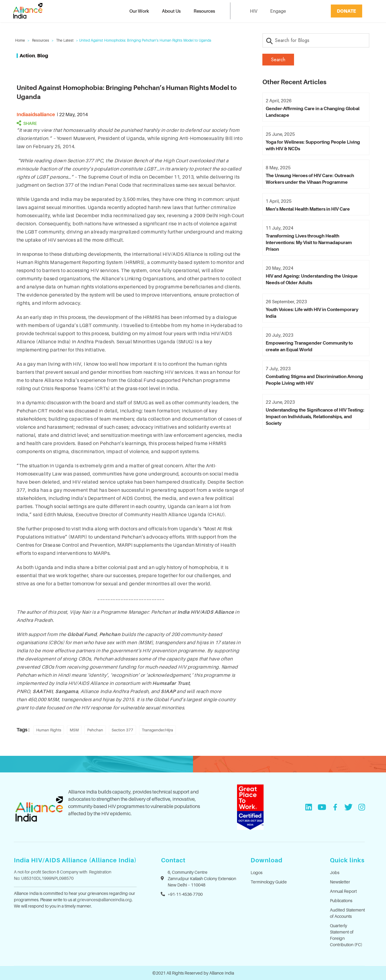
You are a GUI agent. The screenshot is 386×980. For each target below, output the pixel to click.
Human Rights (49, 730)
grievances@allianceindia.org (104, 900)
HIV (254, 11)
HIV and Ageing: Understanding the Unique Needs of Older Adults (312, 279)
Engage (278, 11)
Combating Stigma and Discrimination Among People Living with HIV (314, 380)
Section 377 (122, 730)
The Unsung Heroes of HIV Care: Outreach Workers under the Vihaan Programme (310, 179)
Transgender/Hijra (157, 730)
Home (20, 40)
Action (27, 56)
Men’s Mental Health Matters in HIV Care (308, 209)
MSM (74, 730)
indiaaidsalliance (36, 114)
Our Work (139, 11)
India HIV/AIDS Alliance (206, 612)
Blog (43, 56)
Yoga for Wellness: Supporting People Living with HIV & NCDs (313, 145)
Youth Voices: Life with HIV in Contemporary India (312, 313)
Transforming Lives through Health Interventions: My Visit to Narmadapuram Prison (309, 242)
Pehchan (95, 730)
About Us (171, 11)
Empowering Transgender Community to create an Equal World (309, 346)
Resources (204, 11)
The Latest (65, 40)
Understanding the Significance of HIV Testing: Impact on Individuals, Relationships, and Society (315, 416)
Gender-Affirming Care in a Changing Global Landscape (313, 112)
